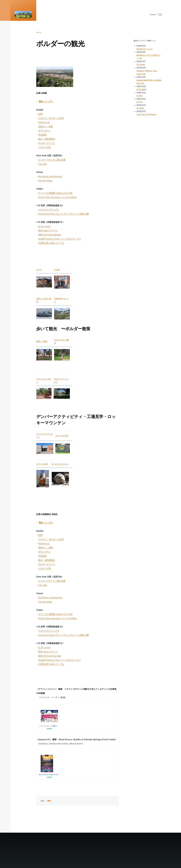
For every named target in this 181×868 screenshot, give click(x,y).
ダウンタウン (45, 131)
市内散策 (42, 135)
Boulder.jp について (145, 49)
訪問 (40, 114)
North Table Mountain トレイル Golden (58, 197)
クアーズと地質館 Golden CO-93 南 (55, 193)
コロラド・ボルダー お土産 (51, 118)
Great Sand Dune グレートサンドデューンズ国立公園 (64, 214)
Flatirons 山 (44, 122)
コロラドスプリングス (49, 210)
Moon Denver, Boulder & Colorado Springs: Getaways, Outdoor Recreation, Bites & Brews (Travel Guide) (49, 775)
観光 (49, 801)
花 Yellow (140, 108)
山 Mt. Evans (44, 226)
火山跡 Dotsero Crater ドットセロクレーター (60, 239)
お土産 (57, 270)
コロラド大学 (45, 147)
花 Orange (141, 65)
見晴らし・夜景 (46, 126)
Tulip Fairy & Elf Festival (146, 114)
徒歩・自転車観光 (47, 139)
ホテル (39, 270)
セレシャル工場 (62, 436)
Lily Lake (43, 164)
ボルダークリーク (47, 143)
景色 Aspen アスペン (48, 230)
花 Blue (139, 96)
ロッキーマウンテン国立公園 (52, 160)
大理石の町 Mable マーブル (51, 243)
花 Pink (139, 102)
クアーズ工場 (42, 464)
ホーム (39, 32)
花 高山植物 (141, 90)
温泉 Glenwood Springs (50, 235)
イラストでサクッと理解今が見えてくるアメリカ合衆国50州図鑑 (49, 726)
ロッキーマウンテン (60, 464)
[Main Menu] (155, 15)
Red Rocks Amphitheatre (50, 176)
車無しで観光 (42, 341)
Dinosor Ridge (45, 180)
